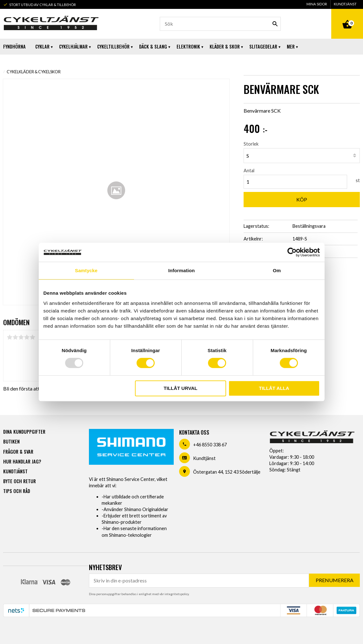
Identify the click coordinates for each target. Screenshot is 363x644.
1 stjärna (10, 337)
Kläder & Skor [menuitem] (225, 46)
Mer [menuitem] (291, 46)
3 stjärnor (21, 337)
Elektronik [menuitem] (188, 46)
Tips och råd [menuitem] (17, 491)
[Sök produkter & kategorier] (220, 24)
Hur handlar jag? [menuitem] (22, 461)
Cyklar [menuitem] (42, 46)
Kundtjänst (204, 458)
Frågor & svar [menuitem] (18, 451)
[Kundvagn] (347, 17)
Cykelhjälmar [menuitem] (73, 46)
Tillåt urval (180, 388)
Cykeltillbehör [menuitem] (113, 46)
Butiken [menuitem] (11, 441)
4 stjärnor (27, 337)
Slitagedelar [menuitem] (263, 46)
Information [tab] (182, 270)
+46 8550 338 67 (210, 444)
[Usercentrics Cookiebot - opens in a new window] (292, 252)
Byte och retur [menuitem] (20, 481)
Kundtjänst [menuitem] (345, 4)
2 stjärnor (15, 337)
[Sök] (275, 24)
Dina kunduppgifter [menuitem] (24, 431)
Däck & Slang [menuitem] (153, 46)
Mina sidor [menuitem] (317, 4)
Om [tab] (277, 270)
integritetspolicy (177, 594)
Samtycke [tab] (86, 270)
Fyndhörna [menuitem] (14, 46)
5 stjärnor (32, 337)
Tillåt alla (274, 388)
